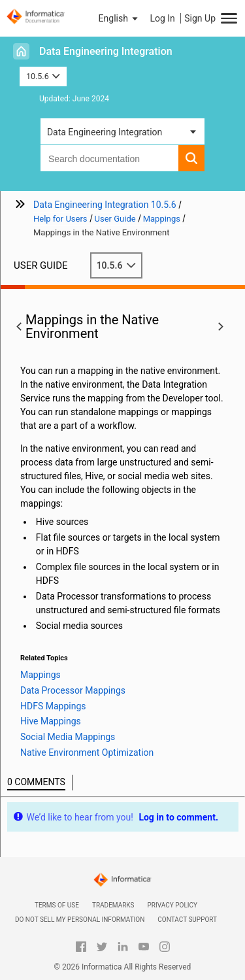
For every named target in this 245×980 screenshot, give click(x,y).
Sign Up (200, 18)
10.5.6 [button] (43, 76)
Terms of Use (57, 905)
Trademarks (113, 905)
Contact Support (187, 920)
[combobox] (109, 158)
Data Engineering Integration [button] (105, 132)
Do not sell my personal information (80, 920)
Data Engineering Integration (106, 51)
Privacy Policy (172, 905)
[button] (120, 18)
